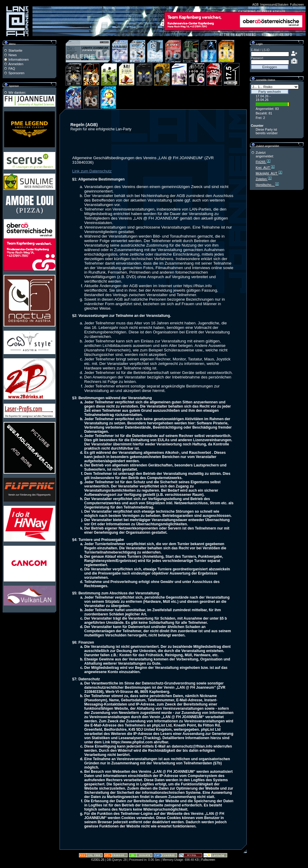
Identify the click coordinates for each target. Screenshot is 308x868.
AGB (256, 5)
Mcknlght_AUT (267, 173)
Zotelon (262, 179)
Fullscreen (297, 5)
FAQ (12, 68)
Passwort (257, 58)
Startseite (15, 50)
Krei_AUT (263, 168)
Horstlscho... (265, 185)
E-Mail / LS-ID (260, 50)
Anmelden (16, 64)
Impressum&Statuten (274, 5)
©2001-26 (98, 860)
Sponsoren (16, 73)
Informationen (18, 59)
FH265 (261, 162)
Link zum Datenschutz (92, 171)
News (13, 55)
